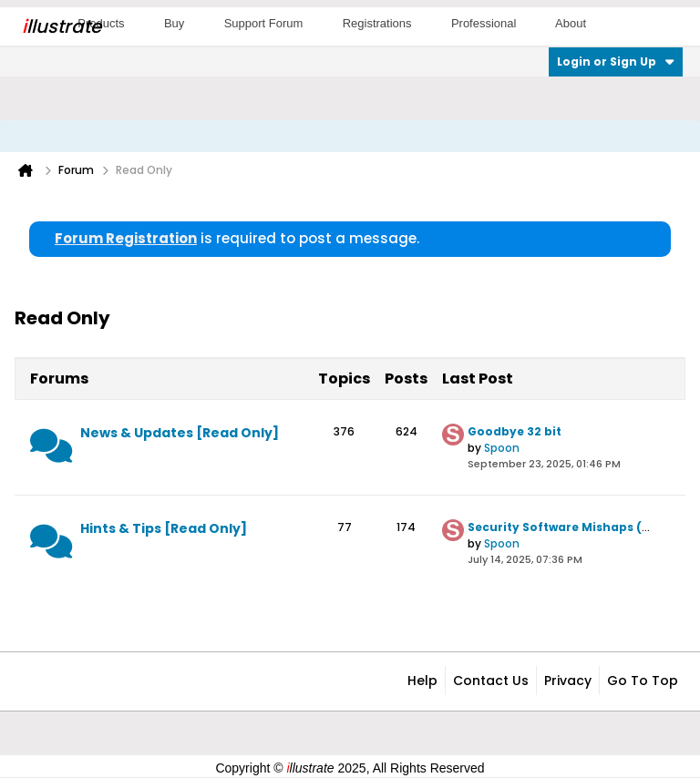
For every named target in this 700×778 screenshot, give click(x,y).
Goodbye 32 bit (515, 431)
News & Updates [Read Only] (180, 433)
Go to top (643, 681)
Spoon (502, 448)
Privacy (568, 681)
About (571, 23)
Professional (484, 23)
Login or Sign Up (616, 61)
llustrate (62, 26)
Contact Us (491, 681)
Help (422, 681)
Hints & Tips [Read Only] (164, 528)
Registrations (377, 23)
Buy (174, 23)
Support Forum (264, 23)
